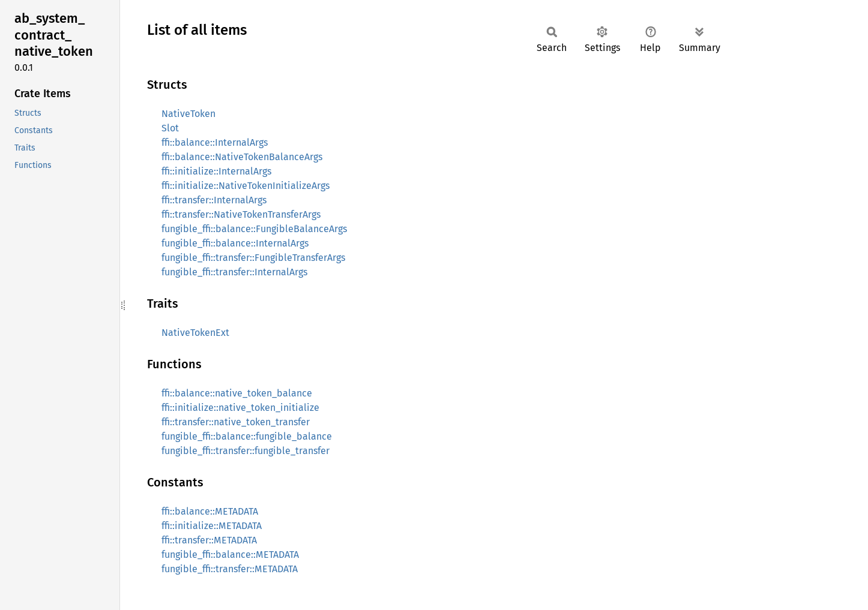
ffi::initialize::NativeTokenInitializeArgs (246, 186)
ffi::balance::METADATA (210, 511)
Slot (170, 128)
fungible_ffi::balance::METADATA (230, 555)
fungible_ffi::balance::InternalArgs (235, 243)
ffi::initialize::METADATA (212, 526)
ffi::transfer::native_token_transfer (236, 422)
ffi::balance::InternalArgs (215, 142)
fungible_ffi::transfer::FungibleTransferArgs (253, 258)
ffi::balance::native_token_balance (237, 393)
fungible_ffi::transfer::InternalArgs (234, 272)
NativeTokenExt (195, 333)
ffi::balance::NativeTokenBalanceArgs (242, 157)
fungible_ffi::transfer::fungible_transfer (246, 451)
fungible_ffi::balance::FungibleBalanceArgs (254, 229)
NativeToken (188, 114)
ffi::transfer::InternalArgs (214, 200)
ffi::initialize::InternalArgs (216, 171)
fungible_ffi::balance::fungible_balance (247, 436)
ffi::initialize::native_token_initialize (240, 408)
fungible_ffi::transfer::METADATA (230, 569)
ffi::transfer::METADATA (209, 540)
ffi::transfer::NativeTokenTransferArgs (241, 214)
